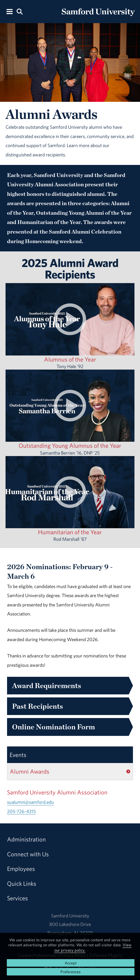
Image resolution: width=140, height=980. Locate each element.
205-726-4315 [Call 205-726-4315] (21, 811)
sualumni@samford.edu (30, 802)
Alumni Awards (30, 771)
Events (18, 755)
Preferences (71, 972)
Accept (71, 963)
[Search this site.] (20, 11)
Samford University (70, 916)
